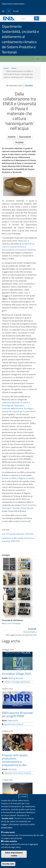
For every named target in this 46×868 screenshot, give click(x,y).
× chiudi (23, 796)
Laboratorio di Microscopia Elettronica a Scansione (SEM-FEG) (18, 540)
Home (6, 68)
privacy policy (7, 827)
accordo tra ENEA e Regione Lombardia (18, 478)
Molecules (23, 241)
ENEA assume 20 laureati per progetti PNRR (17, 714)
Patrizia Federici (30, 632)
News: (4, 720)
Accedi (16, 11)
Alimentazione (18, 773)
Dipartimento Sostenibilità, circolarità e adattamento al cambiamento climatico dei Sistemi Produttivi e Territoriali (20, 39)
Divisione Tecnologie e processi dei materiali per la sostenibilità (19, 410)
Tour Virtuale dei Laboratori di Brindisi (18, 534)
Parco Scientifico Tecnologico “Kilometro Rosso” (19, 507)
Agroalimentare (10, 724)
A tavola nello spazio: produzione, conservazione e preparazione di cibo (15, 760)
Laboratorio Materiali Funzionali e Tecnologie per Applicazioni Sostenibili (16, 405)
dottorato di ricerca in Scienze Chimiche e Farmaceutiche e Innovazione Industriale (19, 247)
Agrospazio (8, 773)
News (14, 68)
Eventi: (5, 678)
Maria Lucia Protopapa (11, 623)
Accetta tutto (8, 864)
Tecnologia (19, 142)
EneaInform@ (25, 521)
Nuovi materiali (25, 137)
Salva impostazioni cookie (14, 854)
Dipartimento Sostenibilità (14, 4)
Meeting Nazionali (16, 678)
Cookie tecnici (9, 832)
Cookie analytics (10, 841)
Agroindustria (25, 682)
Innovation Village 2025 (16, 674)
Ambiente (12, 137)
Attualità (29, 85)
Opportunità (13, 720)
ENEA (18, 166)
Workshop (12, 769)
